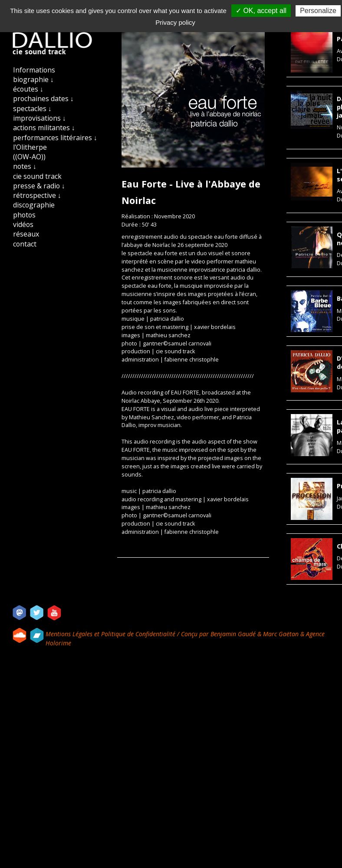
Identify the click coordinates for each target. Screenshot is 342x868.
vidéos (23, 224)
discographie (34, 205)
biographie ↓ (33, 79)
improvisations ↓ (39, 118)
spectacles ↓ (32, 108)
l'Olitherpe (30, 147)
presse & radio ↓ (39, 186)
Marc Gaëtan (281, 634)
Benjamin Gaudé (234, 634)
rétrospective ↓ (37, 195)
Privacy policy (175, 22)
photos (24, 215)
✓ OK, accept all (261, 11)
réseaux (26, 234)
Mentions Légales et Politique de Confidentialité (111, 634)
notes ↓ (25, 166)
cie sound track (37, 176)
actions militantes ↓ (44, 128)
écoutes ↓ (28, 89)
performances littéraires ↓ (55, 138)
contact (25, 244)
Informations (34, 70)
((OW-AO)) (29, 157)
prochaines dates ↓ (43, 99)
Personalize (318, 11)
